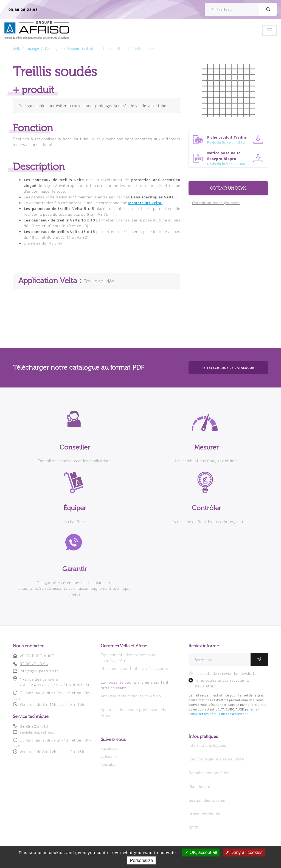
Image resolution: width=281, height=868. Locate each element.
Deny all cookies (244, 852)
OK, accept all (201, 852)
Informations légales (207, 745)
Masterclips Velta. (145, 203)
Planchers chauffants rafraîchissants (134, 668)
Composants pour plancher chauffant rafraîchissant (135, 685)
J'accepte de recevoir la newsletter (227, 673)
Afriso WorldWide (204, 814)
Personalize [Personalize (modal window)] (142, 860)
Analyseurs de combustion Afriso (131, 696)
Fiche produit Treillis (227, 137)
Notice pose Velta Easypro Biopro (224, 156)
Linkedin (108, 756)
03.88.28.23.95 (23, 9)
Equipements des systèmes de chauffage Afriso (129, 658)
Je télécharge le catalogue (228, 368)
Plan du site (199, 786)
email (255, 709)
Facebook (109, 748)
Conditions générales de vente (216, 759)
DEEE (193, 828)
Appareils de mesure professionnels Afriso (134, 712)
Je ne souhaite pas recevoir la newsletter (222, 683)
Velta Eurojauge (26, 49)
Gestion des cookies (207, 800)
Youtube (108, 764)
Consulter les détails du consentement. (219, 714)
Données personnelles (209, 773)
